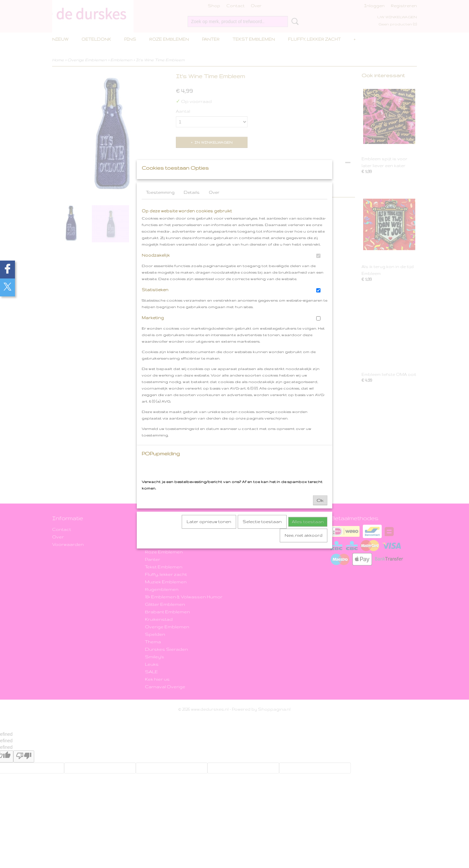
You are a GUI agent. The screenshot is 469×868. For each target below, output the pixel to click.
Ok (320, 513)
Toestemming (160, 205)
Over (214, 205)
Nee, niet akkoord (304, 548)
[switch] (318, 269)
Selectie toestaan (262, 534)
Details (192, 205)
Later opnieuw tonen (209, 534)
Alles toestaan (308, 534)
